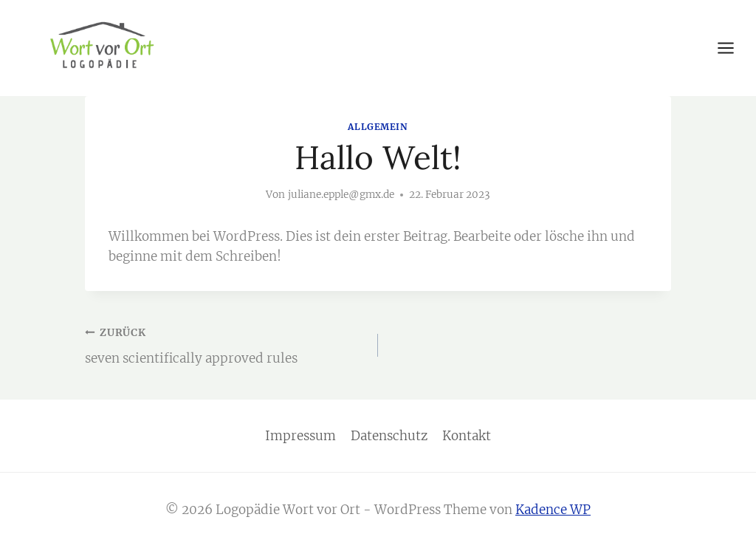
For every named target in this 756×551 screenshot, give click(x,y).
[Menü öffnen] (733, 48)
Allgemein (378, 127)
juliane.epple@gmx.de (341, 195)
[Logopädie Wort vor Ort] (102, 46)
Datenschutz (389, 436)
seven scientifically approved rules (225, 344)
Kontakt (467, 436)
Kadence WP (553, 510)
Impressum (300, 436)
